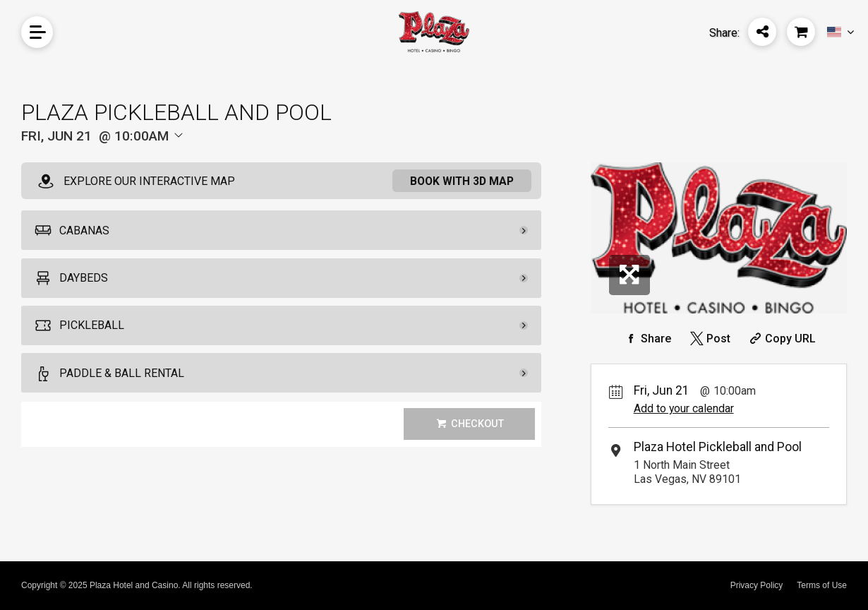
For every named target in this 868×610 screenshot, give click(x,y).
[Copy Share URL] (781, 339)
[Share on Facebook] (647, 339)
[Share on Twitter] (709, 339)
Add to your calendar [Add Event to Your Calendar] (684, 408)
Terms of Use (822, 585)
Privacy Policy (757, 585)
